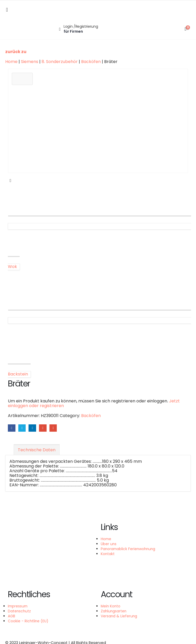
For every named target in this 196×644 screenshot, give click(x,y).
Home (11, 62)
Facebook (12, 428)
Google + (44, 428)
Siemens (30, 62)
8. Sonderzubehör (60, 62)
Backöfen (91, 62)
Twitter (22, 428)
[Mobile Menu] (7, 10)
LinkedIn (33, 428)
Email (54, 428)
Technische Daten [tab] (37, 450)
